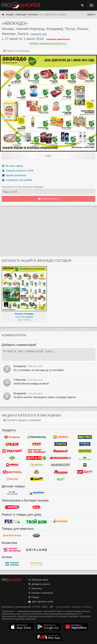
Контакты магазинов (40, 593)
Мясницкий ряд (85, 472)
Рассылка (35, 588)
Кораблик (36, 493)
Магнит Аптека (12, 564)
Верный (61, 451)
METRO (85, 437)
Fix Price (12, 521)
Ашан (61, 472)
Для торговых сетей (40, 602)
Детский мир (12, 493)
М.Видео (36, 507)
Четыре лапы (12, 536)
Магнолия (85, 458)
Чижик (36, 479)
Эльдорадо (12, 507)
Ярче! (61, 479)
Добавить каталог (39, 584)
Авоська (36, 465)
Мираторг (61, 465)
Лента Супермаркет (85, 444)
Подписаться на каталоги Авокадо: (23, 187)
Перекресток (36, 437)
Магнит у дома (12, 451)
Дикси (61, 437)
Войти (91, 15)
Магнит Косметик (12, 550)
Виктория (85, 451)
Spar (36, 458)
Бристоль (12, 472)
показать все (39, 34)
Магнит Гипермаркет (36, 451)
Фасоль (12, 479)
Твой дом (36, 521)
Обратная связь (38, 580)
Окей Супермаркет (36, 444)
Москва (33, 15)
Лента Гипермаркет (61, 444)
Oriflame (36, 550)
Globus (12, 458)
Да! (85, 465)
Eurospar (61, 458)
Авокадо (21, 15)
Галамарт (61, 521)
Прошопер (21, 5)
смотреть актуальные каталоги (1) (48, 43)
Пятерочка (12, 437)
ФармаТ (36, 564)
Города (33, 597)
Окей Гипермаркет (12, 444)
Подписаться (48, 199)
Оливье (12, 465)
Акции (10, 15)
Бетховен (36, 536)
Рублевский (36, 472)
